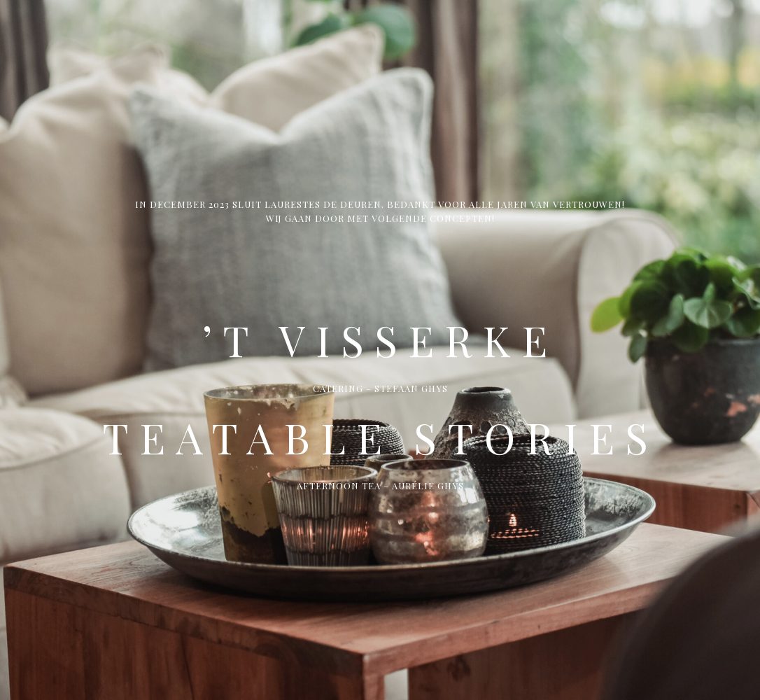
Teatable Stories (380, 437)
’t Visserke (380, 339)
